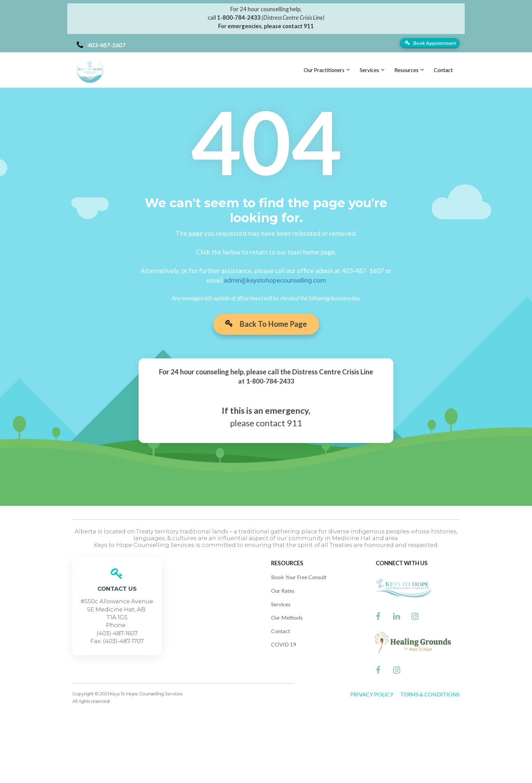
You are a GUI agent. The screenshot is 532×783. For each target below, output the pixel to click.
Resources (406, 70)
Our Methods (287, 617)
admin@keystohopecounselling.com (275, 280)
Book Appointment (431, 43)
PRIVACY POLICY (372, 694)
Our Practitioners (324, 70)
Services (369, 70)
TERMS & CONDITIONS (430, 694)
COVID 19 (283, 644)
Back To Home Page (266, 327)
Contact (443, 70)
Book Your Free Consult (299, 577)
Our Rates (283, 591)
